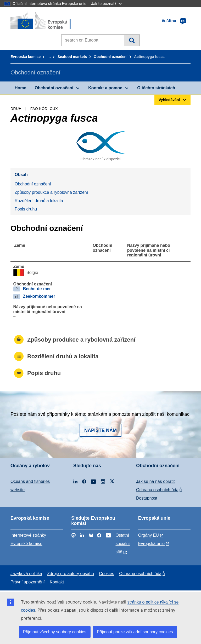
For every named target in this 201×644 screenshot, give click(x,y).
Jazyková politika (26, 574)
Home (20, 88)
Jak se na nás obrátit (155, 481)
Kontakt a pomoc (105, 88)
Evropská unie (151, 544)
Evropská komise (26, 57)
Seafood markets (72, 57)
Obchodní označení (111, 57)
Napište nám (100, 430)
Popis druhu (26, 209)
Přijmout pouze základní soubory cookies (135, 632)
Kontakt (57, 582)
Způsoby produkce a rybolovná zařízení (51, 192)
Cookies (107, 574)
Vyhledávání (132, 40)
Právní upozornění (28, 582)
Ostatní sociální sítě (122, 544)
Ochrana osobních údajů (159, 490)
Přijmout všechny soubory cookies (55, 632)
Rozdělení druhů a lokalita (39, 201)
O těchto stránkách (156, 88)
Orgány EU (149, 535)
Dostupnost (147, 498)
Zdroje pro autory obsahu (71, 574)
